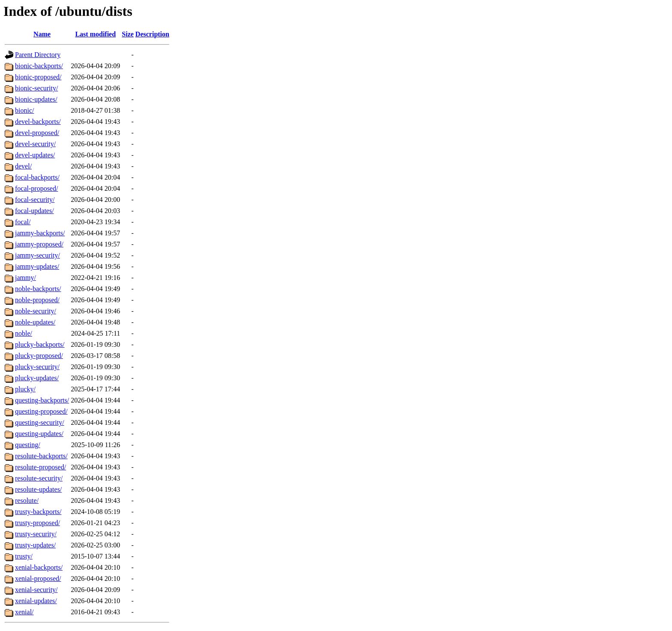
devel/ (23, 166)
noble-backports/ (38, 289)
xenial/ (24, 612)
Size (128, 34)
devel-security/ (35, 144)
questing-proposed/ (41, 411)
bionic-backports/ (39, 66)
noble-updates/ (35, 322)
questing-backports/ (42, 400)
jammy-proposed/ (39, 244)
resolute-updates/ (38, 489)
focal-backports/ (37, 177)
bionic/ (24, 110)
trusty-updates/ (35, 545)
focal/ (23, 222)
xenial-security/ (36, 590)
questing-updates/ (39, 434)
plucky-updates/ (37, 378)
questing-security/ (40, 422)
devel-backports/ (38, 122)
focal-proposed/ (36, 188)
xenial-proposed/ (38, 578)
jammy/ (25, 278)
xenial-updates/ (36, 601)
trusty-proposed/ (37, 523)
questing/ (28, 445)
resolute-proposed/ (40, 467)
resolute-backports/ (41, 456)
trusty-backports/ (38, 512)
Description (152, 34)
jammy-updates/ (37, 266)
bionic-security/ (36, 88)
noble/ (24, 333)
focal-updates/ (34, 211)
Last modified (95, 34)
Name (42, 34)
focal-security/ (35, 200)
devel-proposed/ (37, 133)
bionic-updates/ (36, 99)
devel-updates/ (35, 155)
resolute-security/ (39, 478)
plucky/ (25, 389)
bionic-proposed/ (38, 77)
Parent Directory (38, 55)
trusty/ (24, 556)
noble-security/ (36, 311)
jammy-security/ (37, 255)
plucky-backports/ (40, 344)
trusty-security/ (36, 534)
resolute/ (27, 500)
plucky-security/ (37, 367)
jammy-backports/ (40, 233)
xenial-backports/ (39, 567)
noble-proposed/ (37, 300)
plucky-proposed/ (39, 356)
